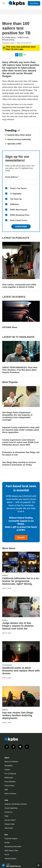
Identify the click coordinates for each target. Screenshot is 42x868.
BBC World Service (14, 866)
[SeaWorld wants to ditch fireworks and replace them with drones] (21, 652)
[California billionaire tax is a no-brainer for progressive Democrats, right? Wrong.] (21, 562)
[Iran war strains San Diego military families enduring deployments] (21, 696)
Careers (7, 770)
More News (10, 548)
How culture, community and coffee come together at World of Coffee (19, 286)
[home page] (17, 3)
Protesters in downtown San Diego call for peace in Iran (21, 454)
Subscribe (21, 227)
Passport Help (9, 824)
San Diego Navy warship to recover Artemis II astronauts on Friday (19, 464)
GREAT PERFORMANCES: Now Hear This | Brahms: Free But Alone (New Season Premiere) (20, 370)
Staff (6, 790)
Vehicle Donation (10, 859)
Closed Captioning (11, 808)
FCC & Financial (10, 774)
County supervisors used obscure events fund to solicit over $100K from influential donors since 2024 (20, 442)
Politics (5, 575)
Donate (21, 537)
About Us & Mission (11, 762)
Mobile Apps (9, 778)
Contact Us (8, 812)
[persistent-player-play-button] (3, 865)
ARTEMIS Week (10, 327)
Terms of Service (10, 794)
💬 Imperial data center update (18, 135)
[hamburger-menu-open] (4, 3)
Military (5, 710)
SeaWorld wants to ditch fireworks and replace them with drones (21, 671)
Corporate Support (11, 839)
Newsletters (9, 766)
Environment (7, 665)
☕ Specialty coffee (13, 144)
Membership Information (13, 847)
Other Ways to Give (11, 851)
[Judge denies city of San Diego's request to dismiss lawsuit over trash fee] (21, 607)
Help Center (9, 828)
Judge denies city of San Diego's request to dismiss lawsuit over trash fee (18, 626)
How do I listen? (10, 820)
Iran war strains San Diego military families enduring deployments (18, 715)
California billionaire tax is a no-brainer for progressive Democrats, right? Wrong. (21, 581)
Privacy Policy (9, 786)
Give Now (34, 3)
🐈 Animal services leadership (18, 139)
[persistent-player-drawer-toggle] (39, 865)
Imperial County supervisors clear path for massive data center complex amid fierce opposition (21, 430)
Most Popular (11, 382)
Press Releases (10, 782)
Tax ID (7, 855)
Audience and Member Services (16, 804)
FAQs (6, 816)
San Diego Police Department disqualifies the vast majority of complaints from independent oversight (17, 416)
